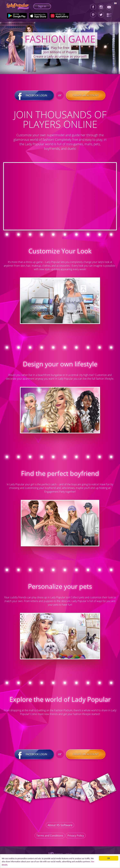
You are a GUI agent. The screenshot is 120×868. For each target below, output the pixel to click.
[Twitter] (101, 15)
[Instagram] (101, 7)
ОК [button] (109, 858)
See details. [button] (15, 865)
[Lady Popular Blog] (110, 15)
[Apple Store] (38, 16)
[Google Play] (17, 16)
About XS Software (60, 825)
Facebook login (34, 95)
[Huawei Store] (59, 16)
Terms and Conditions (50, 835)
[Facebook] (93, 7)
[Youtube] (110, 7)
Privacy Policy (76, 835)
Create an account (86, 95)
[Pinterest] (93, 15)
